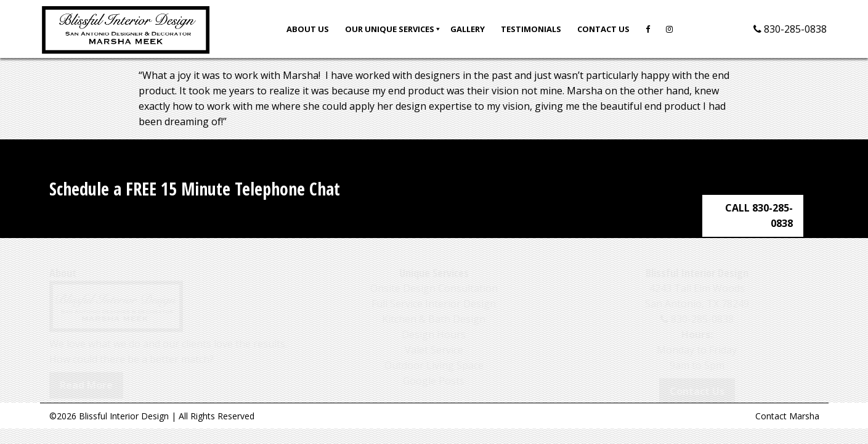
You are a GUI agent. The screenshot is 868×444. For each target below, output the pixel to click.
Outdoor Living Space (434, 354)
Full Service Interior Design (434, 292)
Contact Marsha (787, 416)
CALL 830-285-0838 (764, 189)
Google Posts (434, 369)
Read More (86, 374)
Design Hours (434, 323)
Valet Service (434, 339)
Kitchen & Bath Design (434, 308)
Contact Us (697, 380)
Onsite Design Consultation (434, 277)
